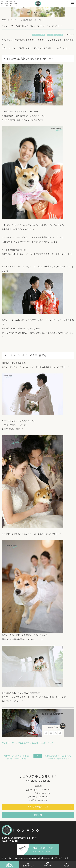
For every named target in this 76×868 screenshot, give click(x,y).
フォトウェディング (55, 35)
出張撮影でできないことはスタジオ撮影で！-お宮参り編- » (59, 757)
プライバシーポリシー (63, 858)
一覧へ (38, 756)
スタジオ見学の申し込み (38, 807)
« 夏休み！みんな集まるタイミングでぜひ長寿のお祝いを (17, 757)
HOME (4, 20)
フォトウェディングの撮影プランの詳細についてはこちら (28, 743)
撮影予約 (38, 815)
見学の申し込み (28, 864)
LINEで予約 (48, 864)
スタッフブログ (11, 20)
